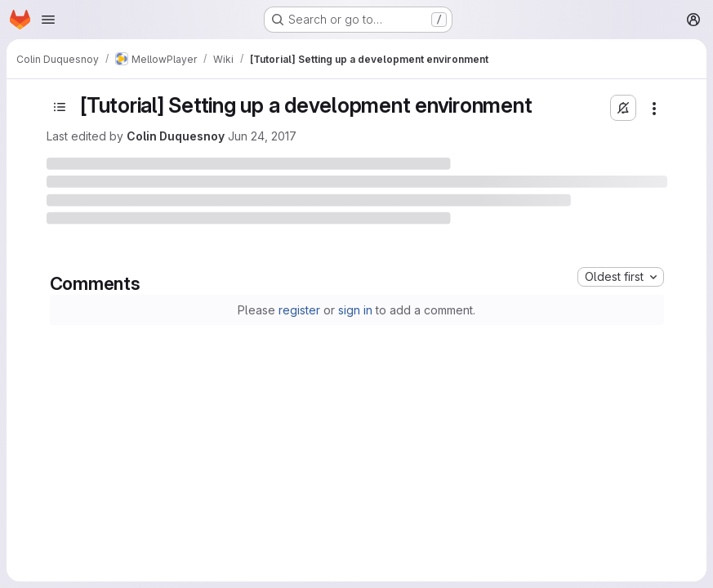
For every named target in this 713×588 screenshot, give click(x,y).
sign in (355, 310)
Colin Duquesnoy (176, 136)
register (299, 310)
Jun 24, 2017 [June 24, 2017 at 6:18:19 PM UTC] (262, 136)
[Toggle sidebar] (60, 107)
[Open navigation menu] (48, 20)
